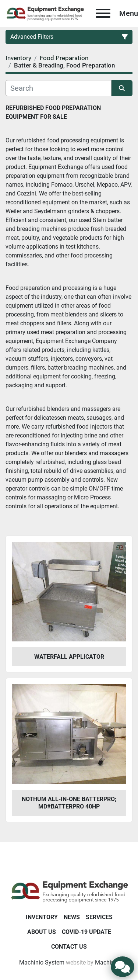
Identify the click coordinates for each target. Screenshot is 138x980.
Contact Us (69, 947)
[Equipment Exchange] (69, 891)
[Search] (59, 88)
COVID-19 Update (86, 932)
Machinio (107, 962)
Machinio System (42, 962)
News (72, 917)
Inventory (42, 917)
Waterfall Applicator (69, 657)
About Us (42, 932)
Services (99, 917)
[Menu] (103, 13)
